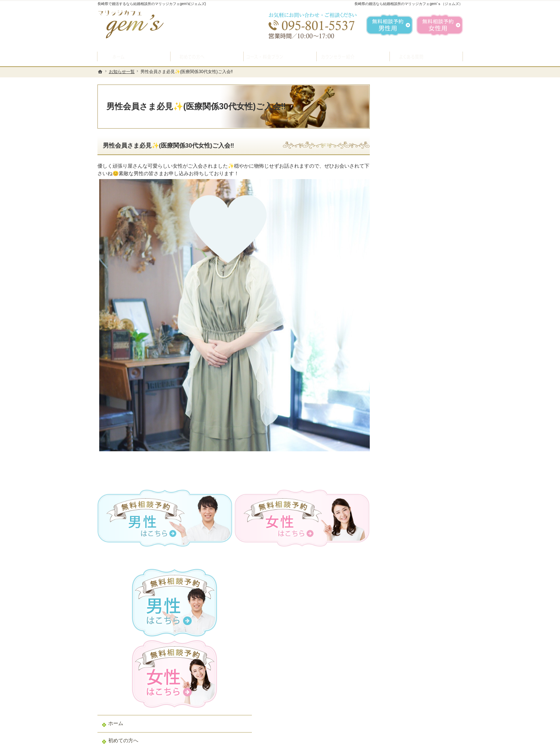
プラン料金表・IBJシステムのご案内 (421, 291)
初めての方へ (403, 256)
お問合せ (398, 397)
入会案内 (403, 272)
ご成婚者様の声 (405, 413)
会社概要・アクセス (410, 447)
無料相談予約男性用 (389, 25)
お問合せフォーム (413, 708)
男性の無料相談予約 (410, 363)
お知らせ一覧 (403, 465)
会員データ (400, 431)
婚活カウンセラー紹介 (413, 345)
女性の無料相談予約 (410, 379)
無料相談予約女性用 (440, 25)
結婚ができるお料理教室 (415, 311)
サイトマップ (403, 515)
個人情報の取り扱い (410, 481)
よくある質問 (403, 328)
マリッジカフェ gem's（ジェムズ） (195, 737)
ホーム (395, 239)
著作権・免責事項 (408, 499)
